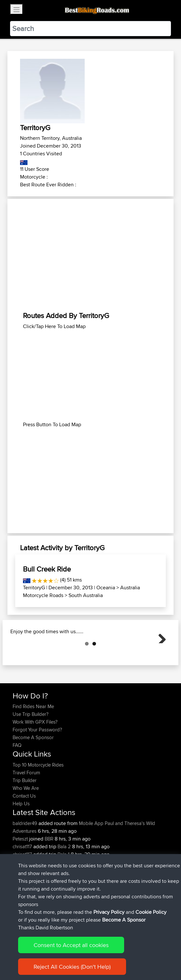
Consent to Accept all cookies (71, 954)
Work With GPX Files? (35, 754)
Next (160, 653)
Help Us (21, 836)
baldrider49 (26, 856)
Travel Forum (26, 805)
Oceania (106, 588)
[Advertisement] (90, 255)
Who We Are (26, 820)
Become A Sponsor (33, 770)
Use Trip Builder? (31, 746)
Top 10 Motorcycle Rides (38, 797)
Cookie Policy (151, 921)
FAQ (17, 777)
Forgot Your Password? (37, 762)
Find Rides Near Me (33, 739)
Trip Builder (25, 813)
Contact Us (24, 828)
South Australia (86, 595)
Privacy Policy (109, 921)
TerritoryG (34, 588)
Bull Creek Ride (47, 569)
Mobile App (91, 856)
